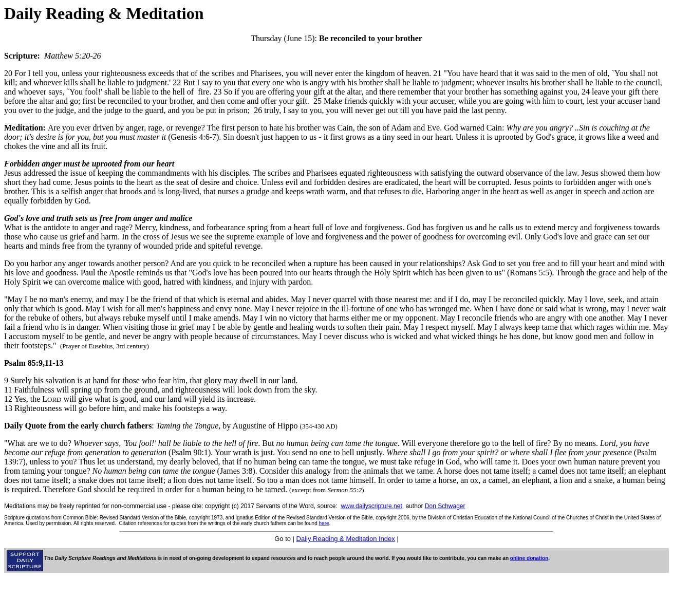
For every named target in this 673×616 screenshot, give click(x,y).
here (324, 523)
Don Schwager (445, 506)
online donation (529, 558)
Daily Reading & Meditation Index (346, 539)
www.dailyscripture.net (371, 506)
